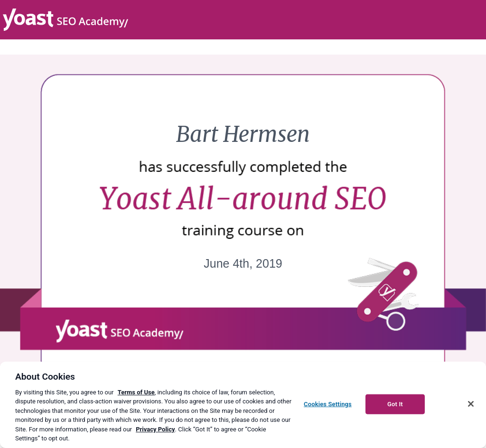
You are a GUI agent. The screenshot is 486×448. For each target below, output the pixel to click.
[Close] (471, 404)
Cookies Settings (328, 404)
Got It (395, 404)
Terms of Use (136, 392)
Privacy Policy (155, 429)
